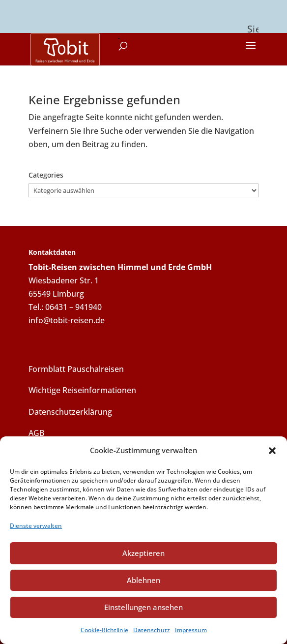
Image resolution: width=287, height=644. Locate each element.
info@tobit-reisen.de (67, 318)
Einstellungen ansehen (143, 607)
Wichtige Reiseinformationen (82, 388)
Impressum (191, 630)
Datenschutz (152, 630)
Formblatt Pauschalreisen (76, 367)
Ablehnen (143, 580)
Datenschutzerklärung (70, 409)
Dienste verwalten (36, 526)
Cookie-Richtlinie (104, 630)
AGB (36, 430)
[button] (272, 451)
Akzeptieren (143, 553)
